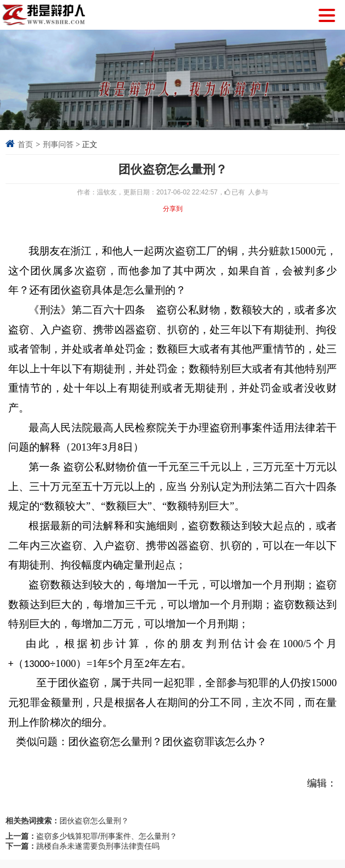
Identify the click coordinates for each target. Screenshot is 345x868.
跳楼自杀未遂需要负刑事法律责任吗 (98, 846)
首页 (25, 145)
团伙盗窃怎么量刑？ (94, 821)
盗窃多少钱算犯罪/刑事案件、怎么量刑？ (107, 836)
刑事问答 (58, 145)
